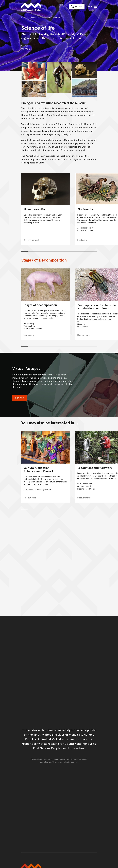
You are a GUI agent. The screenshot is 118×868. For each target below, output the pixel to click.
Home (24, 18)
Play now (20, 398)
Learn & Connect (37, 18)
